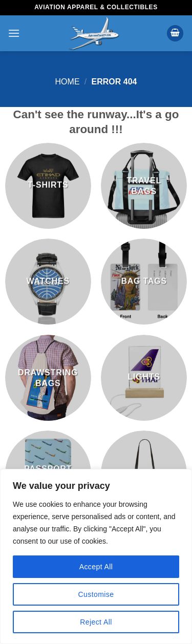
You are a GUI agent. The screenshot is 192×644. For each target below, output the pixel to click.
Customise (96, 594)
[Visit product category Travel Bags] (144, 186)
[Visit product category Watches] (48, 282)
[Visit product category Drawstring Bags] (48, 378)
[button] (14, 33)
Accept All (96, 567)
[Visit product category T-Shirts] (48, 186)
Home (68, 82)
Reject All (96, 622)
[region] (96, 556)
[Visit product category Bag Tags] (144, 282)
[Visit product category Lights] (144, 378)
